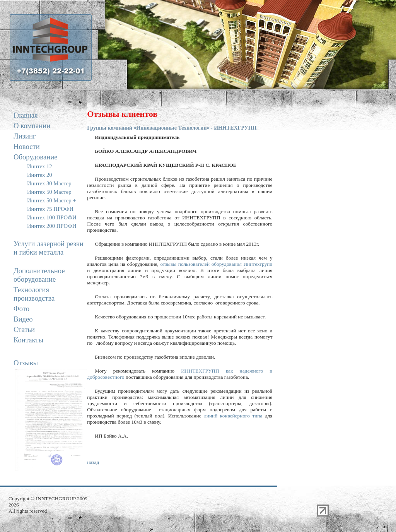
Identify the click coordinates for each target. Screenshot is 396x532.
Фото (21, 309)
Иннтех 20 (40, 175)
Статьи (24, 329)
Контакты (28, 340)
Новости (27, 146)
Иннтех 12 (40, 166)
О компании (32, 126)
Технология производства (34, 294)
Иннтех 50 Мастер (49, 192)
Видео (23, 319)
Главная (26, 115)
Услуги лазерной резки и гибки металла (49, 248)
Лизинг (25, 136)
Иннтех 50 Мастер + (52, 200)
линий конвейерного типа (233, 416)
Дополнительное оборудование (39, 275)
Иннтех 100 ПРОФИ (52, 217)
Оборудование (35, 157)
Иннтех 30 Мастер (49, 183)
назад (93, 462)
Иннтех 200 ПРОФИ (52, 226)
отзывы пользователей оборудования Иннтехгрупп (216, 264)
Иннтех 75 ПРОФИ (50, 209)
